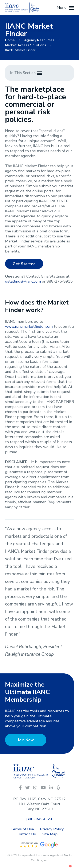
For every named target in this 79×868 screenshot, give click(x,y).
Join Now (26, 740)
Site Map (50, 834)
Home (10, 40)
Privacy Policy (52, 829)
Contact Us (26, 834)
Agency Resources (40, 40)
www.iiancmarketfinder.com (29, 326)
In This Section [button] (26, 73)
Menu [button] (65, 8)
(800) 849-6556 (39, 819)
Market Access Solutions (26, 45)
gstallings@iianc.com (23, 281)
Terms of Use (22, 829)
